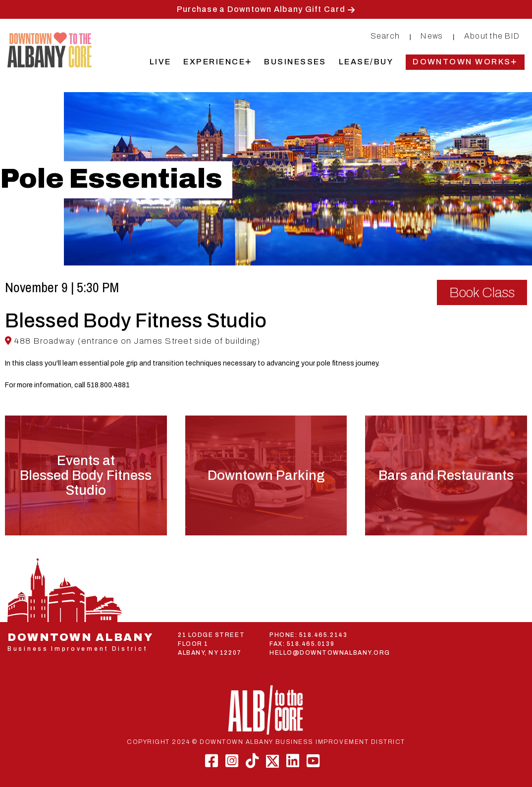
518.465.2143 (323, 635)
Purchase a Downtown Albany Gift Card (261, 9)
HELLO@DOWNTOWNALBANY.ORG (330, 653)
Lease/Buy (366, 62)
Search (385, 36)
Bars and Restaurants (446, 475)
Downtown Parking (266, 475)
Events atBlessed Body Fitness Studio (86, 475)
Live (160, 62)
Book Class (482, 292)
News (432, 36)
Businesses (295, 62)
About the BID (492, 36)
